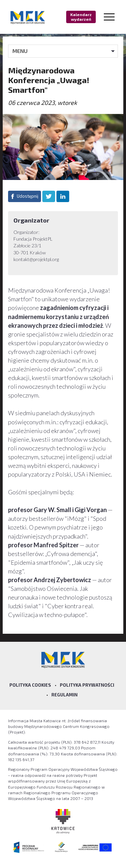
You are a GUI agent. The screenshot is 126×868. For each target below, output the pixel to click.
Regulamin (65, 695)
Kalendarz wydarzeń (81, 17)
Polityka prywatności (87, 685)
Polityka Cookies (30, 685)
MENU (20, 51)
